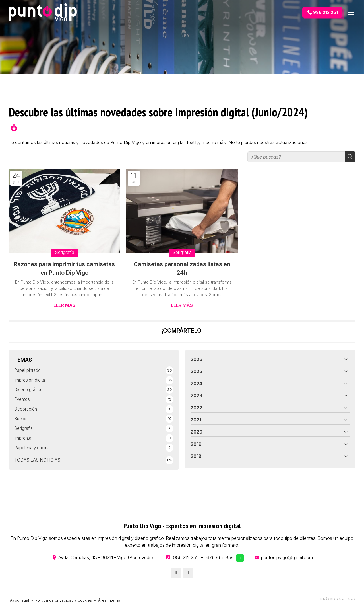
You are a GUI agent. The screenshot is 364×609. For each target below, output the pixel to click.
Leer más (64, 305)
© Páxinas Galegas (337, 599)
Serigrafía (65, 252)
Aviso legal (19, 600)
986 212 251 (185, 557)
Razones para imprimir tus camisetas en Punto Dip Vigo (64, 268)
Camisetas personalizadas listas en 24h (182, 268)
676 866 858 (220, 557)
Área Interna (109, 600)
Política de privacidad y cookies (64, 600)
